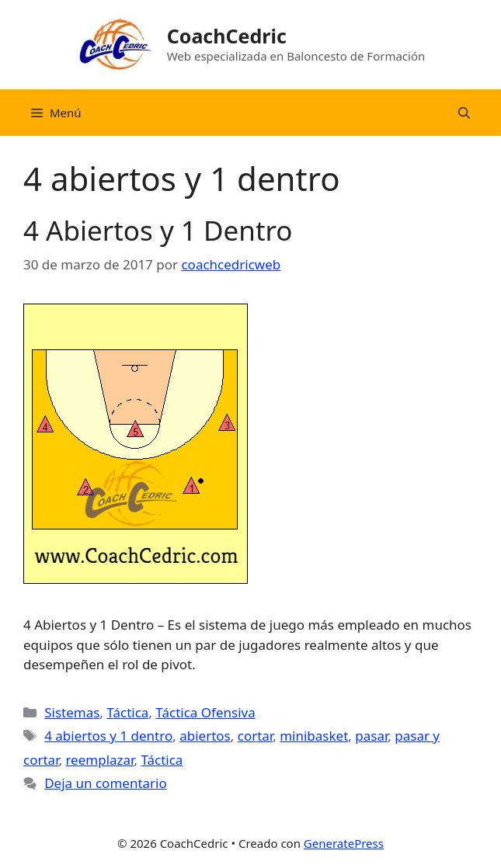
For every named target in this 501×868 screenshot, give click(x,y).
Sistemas (72, 712)
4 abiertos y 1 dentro (108, 736)
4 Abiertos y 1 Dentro (158, 230)
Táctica (127, 712)
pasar (371, 736)
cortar (255, 736)
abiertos (205, 736)
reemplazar (99, 760)
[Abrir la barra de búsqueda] (464, 113)
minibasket (314, 736)
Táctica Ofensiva (205, 712)
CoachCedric (227, 36)
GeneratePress (344, 843)
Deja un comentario (106, 783)
